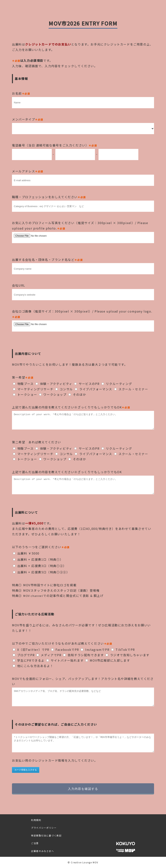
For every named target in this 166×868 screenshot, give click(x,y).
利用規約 (36, 820)
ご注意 (35, 843)
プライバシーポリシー (44, 828)
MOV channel (34, 596)
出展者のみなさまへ (42, 851)
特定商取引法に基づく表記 (46, 835)
